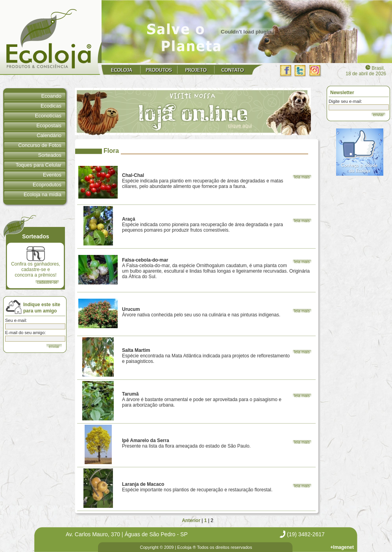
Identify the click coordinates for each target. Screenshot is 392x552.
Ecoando (51, 96)
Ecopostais (49, 125)
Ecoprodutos (47, 185)
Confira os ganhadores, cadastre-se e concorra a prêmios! (36, 262)
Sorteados (50, 155)
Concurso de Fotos (40, 145)
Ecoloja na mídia (43, 194)
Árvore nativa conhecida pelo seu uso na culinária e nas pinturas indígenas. (201, 312)
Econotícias (48, 116)
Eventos (52, 175)
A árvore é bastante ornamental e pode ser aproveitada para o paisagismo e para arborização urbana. (202, 400)
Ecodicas (51, 106)
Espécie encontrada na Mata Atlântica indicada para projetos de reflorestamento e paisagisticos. (206, 356)
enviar (378, 115)
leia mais (302, 177)
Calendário (49, 135)
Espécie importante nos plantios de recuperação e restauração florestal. (197, 487)
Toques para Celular (39, 165)
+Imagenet (342, 547)
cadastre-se (47, 282)
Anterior (191, 520)
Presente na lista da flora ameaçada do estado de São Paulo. (186, 443)
